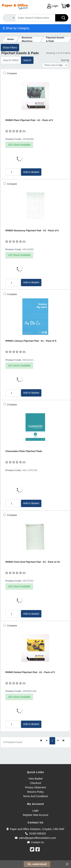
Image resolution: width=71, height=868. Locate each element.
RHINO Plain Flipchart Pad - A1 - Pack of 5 (29, 120)
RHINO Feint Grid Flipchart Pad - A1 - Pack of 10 (32, 562)
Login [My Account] (53, 6)
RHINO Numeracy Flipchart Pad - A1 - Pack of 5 (32, 230)
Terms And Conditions (35, 796)
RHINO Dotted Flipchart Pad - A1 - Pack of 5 (30, 672)
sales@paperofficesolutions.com (35, 838)
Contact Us (36, 842)
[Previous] (47, 741)
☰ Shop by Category (16, 28)
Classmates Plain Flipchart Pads (24, 451)
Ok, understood (37, 864)
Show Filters (10, 48)
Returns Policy (35, 792)
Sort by (65, 60)
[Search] (35, 18)
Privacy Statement (35, 787)
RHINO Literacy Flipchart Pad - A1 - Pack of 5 (31, 341)
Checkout (35, 783)
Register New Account (35, 815)
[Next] (58, 741)
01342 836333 (35, 833)
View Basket (36, 779)
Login (35, 811)
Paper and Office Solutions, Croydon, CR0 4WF (36, 829)
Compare (12, 73)
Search (27, 60)
